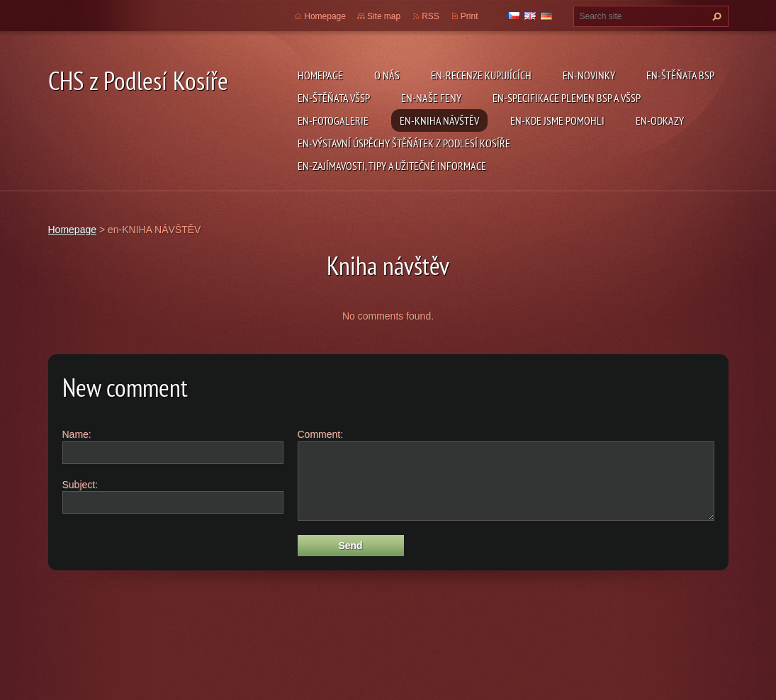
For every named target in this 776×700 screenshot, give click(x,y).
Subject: (80, 485)
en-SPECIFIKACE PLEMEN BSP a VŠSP (567, 98)
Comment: (321, 434)
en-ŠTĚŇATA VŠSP (334, 98)
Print (469, 16)
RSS (431, 16)
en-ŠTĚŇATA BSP (680, 75)
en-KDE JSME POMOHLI (557, 120)
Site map (384, 16)
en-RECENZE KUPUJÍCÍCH (481, 75)
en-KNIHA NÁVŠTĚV (439, 120)
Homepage (320, 75)
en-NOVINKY (589, 75)
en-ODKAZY (660, 120)
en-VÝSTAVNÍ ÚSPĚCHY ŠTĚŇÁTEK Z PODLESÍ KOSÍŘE (404, 143)
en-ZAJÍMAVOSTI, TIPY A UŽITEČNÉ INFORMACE (392, 166)
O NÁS (387, 75)
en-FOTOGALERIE (333, 120)
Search (715, 16)
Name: (77, 434)
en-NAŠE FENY (431, 98)
